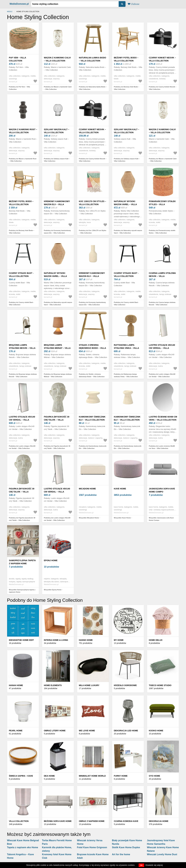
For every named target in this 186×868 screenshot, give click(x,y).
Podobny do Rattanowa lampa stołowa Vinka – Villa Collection (126, 375)
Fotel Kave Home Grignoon (92, 847)
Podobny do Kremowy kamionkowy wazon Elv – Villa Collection (57, 232)
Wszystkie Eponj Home (53, 590)
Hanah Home (16, 685)
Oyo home (154, 776)
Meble (10, 11)
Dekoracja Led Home (126, 731)
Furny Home (121, 776)
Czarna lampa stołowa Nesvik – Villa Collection (162, 276)
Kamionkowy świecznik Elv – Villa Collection (92, 418)
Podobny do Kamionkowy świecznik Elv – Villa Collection (93, 447)
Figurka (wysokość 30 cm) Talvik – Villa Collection (57, 420)
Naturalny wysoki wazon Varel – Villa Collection (125, 204)
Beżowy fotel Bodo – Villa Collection (126, 59)
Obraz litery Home (55, 731)
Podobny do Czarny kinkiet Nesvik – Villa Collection (163, 88)
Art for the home (121, 854)
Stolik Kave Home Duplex (126, 847)
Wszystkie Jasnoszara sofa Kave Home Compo (161, 519)
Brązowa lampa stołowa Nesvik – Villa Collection (22, 348)
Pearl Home (16, 731)
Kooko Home (156, 731)
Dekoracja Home (159, 821)
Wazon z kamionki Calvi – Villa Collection (57, 59)
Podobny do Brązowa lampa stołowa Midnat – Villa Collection (58, 375)
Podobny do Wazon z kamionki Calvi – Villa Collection (58, 88)
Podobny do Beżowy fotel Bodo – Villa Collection (127, 88)
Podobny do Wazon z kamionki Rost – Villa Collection (23, 160)
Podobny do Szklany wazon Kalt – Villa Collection (57, 160)
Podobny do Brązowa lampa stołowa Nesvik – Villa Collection (23, 375)
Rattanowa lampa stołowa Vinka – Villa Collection (126, 348)
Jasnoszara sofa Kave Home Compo (162, 490)
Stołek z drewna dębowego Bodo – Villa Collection (92, 348)
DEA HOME (49, 776)
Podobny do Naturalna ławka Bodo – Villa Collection (93, 88)
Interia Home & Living (56, 640)
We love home (87, 731)
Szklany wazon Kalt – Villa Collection (57, 131)
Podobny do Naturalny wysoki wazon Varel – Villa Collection (128, 232)
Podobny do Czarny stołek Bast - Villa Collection (21, 304)
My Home (119, 640)
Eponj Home (51, 560)
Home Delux (156, 640)
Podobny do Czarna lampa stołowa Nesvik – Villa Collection (162, 304)
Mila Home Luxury (89, 685)
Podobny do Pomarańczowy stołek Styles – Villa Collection (162, 232)
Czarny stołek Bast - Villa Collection (21, 275)
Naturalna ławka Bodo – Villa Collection (92, 59)
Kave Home (120, 489)
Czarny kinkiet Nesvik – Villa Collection (162, 59)
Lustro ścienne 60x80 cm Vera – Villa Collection (163, 418)
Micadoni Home (87, 489)
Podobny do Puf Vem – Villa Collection (19, 88)
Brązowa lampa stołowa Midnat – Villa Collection (57, 348)
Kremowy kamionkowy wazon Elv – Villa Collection (57, 204)
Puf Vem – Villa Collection (17, 59)
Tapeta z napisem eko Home (23, 847)
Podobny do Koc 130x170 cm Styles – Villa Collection (93, 232)
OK (141, 865)
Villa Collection (19, 821)
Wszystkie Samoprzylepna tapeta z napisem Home (22, 591)
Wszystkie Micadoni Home (89, 518)
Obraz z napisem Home (92, 821)
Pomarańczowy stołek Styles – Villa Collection (162, 204)
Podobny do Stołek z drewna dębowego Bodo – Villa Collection (92, 375)
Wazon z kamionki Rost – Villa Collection (23, 131)
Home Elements (53, 685)
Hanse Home (86, 640)
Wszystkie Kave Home (122, 518)
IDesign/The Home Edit (21, 640)
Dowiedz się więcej (154, 865)
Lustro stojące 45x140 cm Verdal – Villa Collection (162, 348)
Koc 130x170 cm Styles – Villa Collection (92, 203)
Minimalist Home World (92, 776)
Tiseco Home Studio (160, 685)
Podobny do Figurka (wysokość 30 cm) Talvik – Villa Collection (57, 447)
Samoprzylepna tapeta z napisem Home (22, 562)
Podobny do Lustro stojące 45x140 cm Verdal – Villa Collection (162, 375)
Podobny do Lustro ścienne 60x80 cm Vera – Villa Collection (162, 447)
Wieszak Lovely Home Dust (162, 854)
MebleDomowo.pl (19, 4)
